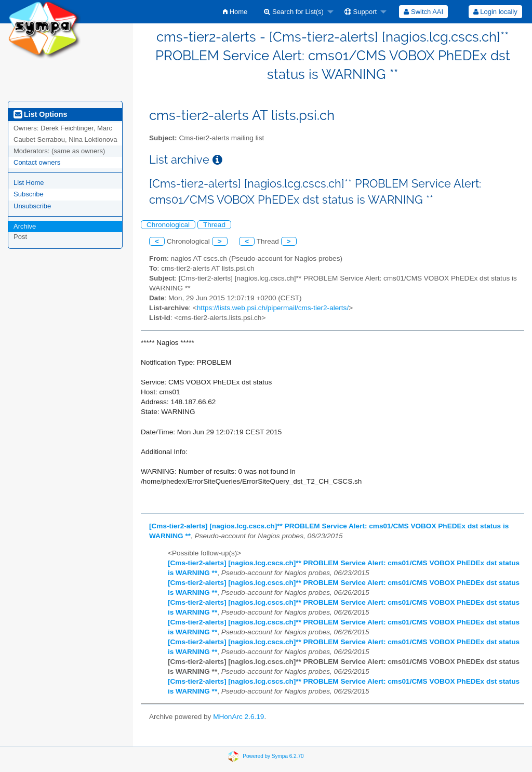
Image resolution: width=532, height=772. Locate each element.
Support (361, 12)
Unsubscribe (32, 206)
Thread (214, 225)
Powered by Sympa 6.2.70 (273, 756)
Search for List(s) (294, 12)
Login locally (495, 12)
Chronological (168, 225)
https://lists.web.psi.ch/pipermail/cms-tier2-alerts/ (273, 308)
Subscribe (29, 194)
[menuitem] (235, 12)
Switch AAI (423, 12)
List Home (29, 183)
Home (235, 12)
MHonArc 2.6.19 (238, 717)
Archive (25, 226)
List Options (40, 114)
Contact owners (37, 162)
